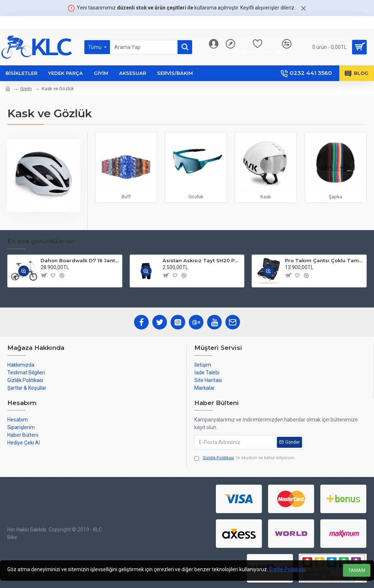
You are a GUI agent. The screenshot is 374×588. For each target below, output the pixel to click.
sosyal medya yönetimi (153, 533)
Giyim (26, 89)
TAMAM (357, 570)
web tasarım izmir (111, 533)
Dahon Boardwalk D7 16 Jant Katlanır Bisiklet (80, 260)
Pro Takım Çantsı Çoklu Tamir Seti (324, 260)
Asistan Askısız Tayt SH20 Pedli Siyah (202, 260)
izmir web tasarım (130, 533)
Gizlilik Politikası (287, 569)
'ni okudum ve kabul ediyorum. (245, 458)
